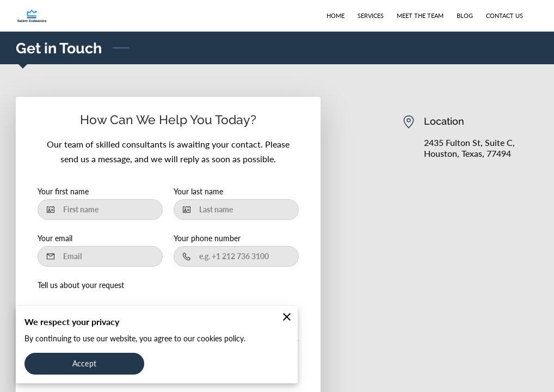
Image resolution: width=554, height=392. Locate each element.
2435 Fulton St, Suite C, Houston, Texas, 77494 (469, 148)
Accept (84, 363)
